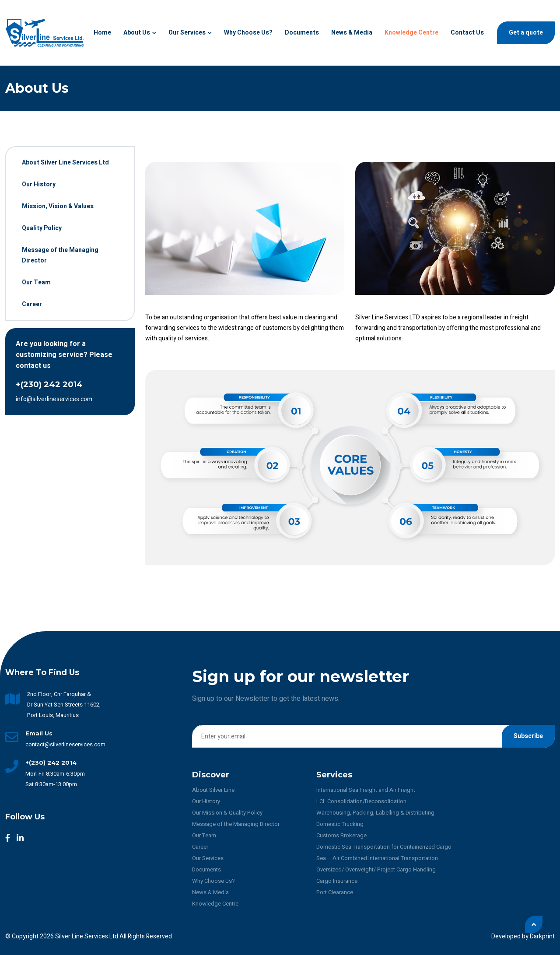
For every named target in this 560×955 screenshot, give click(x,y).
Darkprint (542, 936)
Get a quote (526, 33)
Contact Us (467, 33)
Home (102, 33)
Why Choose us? (248, 33)
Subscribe (528, 736)
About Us (140, 33)
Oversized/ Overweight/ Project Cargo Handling (376, 869)
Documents (302, 33)
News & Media (352, 33)
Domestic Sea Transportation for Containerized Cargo (384, 847)
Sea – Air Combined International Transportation (377, 858)
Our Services (190, 33)
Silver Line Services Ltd (87, 936)
